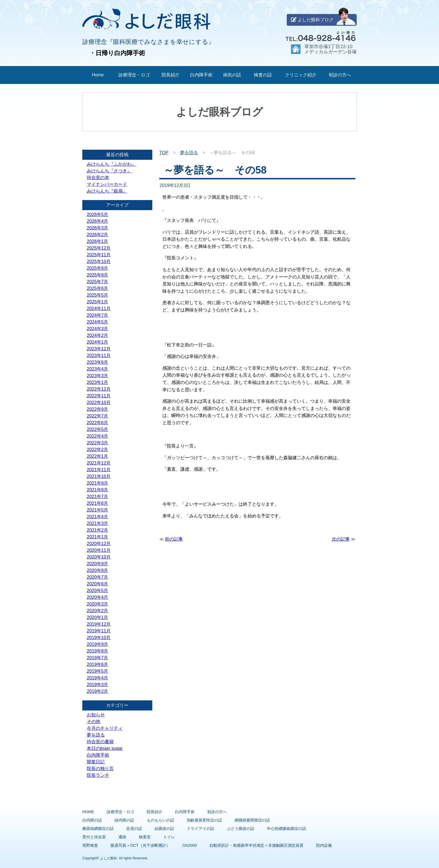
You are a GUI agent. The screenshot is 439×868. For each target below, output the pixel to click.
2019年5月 (98, 671)
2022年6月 (98, 423)
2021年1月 (98, 537)
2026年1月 (98, 241)
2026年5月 (98, 214)
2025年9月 (98, 268)
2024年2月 (98, 335)
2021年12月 (99, 463)
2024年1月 (98, 342)
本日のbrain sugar (105, 748)
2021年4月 (98, 517)
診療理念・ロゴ (134, 75)
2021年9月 (98, 483)
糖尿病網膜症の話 (98, 829)
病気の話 (232, 75)
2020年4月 (98, 597)
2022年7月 (98, 416)
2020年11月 (99, 550)
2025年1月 (98, 302)
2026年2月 (98, 235)
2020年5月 (98, 591)
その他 (94, 722)
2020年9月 (98, 564)
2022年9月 (98, 409)
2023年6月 (98, 362)
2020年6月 (98, 584)
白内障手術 (201, 75)
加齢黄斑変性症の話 (204, 820)
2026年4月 (98, 221)
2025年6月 (98, 288)
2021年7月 (98, 497)
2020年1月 (98, 617)
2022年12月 (99, 389)
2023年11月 (99, 356)
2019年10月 (99, 638)
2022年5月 (98, 429)
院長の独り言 (100, 769)
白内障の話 (92, 820)
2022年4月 (98, 436)
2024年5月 (98, 322)
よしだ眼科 (109, 858)
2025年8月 (98, 275)
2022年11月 (99, 396)
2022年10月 (99, 403)
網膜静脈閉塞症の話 (252, 820)
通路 (122, 837)
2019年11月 (99, 631)
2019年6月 (98, 664)
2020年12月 (99, 544)
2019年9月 (98, 644)
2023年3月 (98, 376)
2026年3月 (98, 228)
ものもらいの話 (160, 820)
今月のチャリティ (105, 728)
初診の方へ (340, 75)
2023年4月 (98, 369)
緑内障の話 (124, 820)
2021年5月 (98, 510)
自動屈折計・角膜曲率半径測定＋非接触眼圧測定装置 (256, 845)
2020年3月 (98, 604)
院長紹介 (171, 75)
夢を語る (189, 153)
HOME (88, 812)
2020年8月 (98, 570)
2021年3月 (98, 523)
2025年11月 (99, 255)
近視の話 (134, 829)
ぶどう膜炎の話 (240, 829)
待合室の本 (98, 178)
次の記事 (341, 539)
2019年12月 (99, 624)
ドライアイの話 (200, 829)
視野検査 (90, 845)
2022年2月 (98, 450)
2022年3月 (98, 443)
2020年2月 (98, 611)
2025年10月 (99, 261)
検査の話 (263, 75)
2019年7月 (98, 658)
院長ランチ (98, 775)
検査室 (145, 837)
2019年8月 (98, 651)
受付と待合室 (94, 837)
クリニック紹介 (301, 75)
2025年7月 (98, 282)
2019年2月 (98, 691)
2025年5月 (98, 295)
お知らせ (96, 715)
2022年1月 (98, 456)
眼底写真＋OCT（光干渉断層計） (140, 845)
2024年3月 (98, 329)
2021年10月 (99, 476)
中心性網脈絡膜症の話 (286, 829)
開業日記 (96, 762)
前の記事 (174, 539)
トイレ (169, 837)
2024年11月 (99, 309)
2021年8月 (98, 490)
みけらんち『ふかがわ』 (111, 164)
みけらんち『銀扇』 (107, 191)
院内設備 (324, 845)
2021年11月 (99, 470)
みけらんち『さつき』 (109, 171)
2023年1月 (98, 382)
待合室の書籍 (100, 742)
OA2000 (190, 845)
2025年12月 (99, 248)
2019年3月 (98, 685)
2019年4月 (98, 678)
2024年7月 (98, 315)
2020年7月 (98, 577)
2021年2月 (98, 530)
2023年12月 (99, 349)
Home (98, 75)
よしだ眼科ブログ (323, 20)
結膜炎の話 (164, 829)
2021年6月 (98, 503)
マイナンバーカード (107, 184)
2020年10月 (99, 557)
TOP (164, 153)
